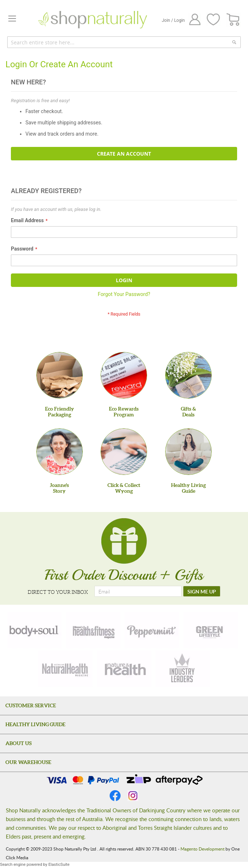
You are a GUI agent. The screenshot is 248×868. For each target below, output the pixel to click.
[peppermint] (152, 630)
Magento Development (202, 849)
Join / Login (173, 20)
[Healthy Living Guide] (188, 452)
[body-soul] (34, 630)
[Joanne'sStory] (60, 452)
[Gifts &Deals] (188, 375)
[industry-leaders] (183, 669)
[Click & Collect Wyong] (124, 452)
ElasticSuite (59, 865)
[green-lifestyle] (211, 630)
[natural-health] (65, 669)
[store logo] (93, 20)
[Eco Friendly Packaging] (60, 375)
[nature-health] (124, 669)
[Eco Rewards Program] (124, 375)
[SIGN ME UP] (202, 591)
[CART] (233, 20)
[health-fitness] (93, 630)
